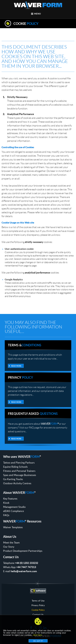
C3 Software (38, 591)
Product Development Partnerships (23, 551)
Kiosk (6, 503)
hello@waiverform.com (24, 571)
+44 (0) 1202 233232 (27, 563)
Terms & (25, 345)
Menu (37, 14)
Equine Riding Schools (15, 467)
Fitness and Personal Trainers (19, 471)
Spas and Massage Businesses (20, 475)
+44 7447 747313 (26, 567)
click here (37, 635)
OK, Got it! (38, 641)
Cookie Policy (38, 610)
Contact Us (38, 615)
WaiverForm (38, 5)
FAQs (6, 515)
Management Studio (14, 507)
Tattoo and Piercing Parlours (19, 463)
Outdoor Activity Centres (17, 483)
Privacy (20, 377)
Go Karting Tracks (13, 479)
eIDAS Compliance (14, 511)
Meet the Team (11, 543)
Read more (16, 366)
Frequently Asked (33, 414)
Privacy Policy (38, 605)
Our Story (9, 547)
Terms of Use (38, 601)
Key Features (10, 499)
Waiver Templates (13, 527)
